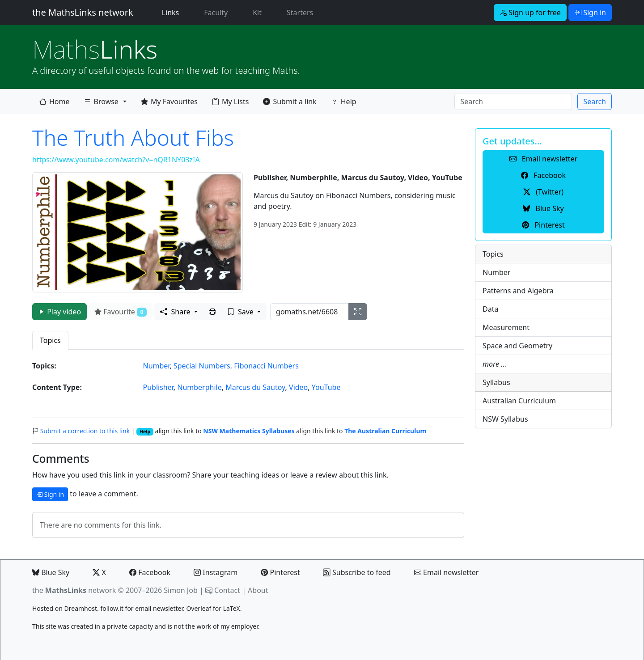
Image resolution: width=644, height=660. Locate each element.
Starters (300, 13)
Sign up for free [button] (530, 13)
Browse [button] (101, 102)
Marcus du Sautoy (255, 387)
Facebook (150, 572)
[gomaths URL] (309, 312)
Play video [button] (59, 312)
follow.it (112, 608)
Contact (227, 590)
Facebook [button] (543, 175)
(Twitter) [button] (543, 192)
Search (595, 102)
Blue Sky (51, 572)
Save (241, 312)
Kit (257, 13)
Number (157, 366)
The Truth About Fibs (133, 137)
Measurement (506, 327)
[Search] (513, 102)
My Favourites (169, 102)
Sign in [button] (590, 13)
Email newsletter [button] (544, 159)
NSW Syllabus (505, 419)
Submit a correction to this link (85, 431)
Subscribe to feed (357, 572)
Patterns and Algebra (518, 291)
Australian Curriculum (519, 401)
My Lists (230, 102)
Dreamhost (81, 608)
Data (490, 309)
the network (74, 590)
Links (172, 12)
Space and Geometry (517, 346)
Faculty (216, 13)
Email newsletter (447, 572)
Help (344, 102)
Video (298, 387)
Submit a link (290, 102)
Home (55, 102)
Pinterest (280, 572)
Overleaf (199, 608)
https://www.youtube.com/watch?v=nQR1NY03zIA (116, 160)
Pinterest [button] (543, 225)
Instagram (216, 572)
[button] (212, 312)
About (258, 590)
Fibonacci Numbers (266, 366)
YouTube (326, 387)
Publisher (158, 387)
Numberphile (199, 387)
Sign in (50, 494)
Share (176, 312)
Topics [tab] (50, 340)
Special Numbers (202, 366)
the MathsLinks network (83, 12)
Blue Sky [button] (543, 208)
